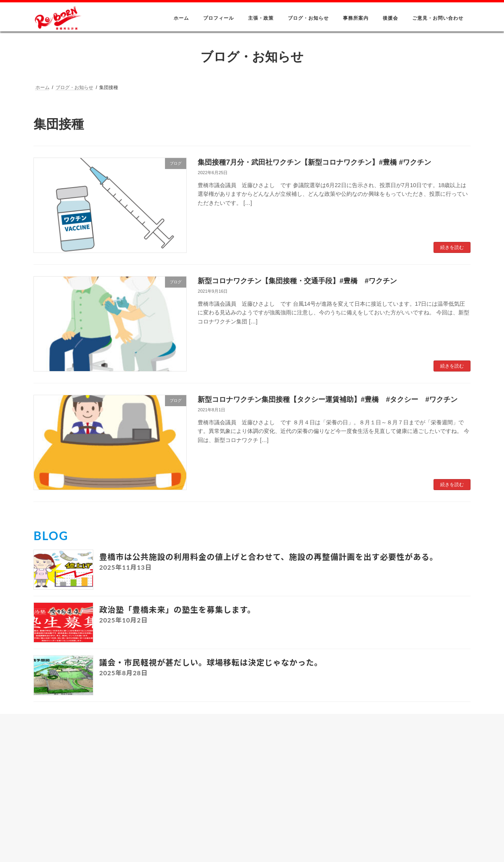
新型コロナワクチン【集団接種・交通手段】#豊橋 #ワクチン (297, 281)
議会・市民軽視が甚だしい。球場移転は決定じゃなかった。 (211, 662)
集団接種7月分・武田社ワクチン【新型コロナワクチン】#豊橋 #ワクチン (314, 162)
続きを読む (452, 247)
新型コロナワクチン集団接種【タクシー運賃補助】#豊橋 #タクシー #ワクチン (328, 399)
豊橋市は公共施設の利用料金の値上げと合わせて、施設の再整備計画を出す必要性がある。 (269, 557)
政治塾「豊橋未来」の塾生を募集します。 (177, 609)
